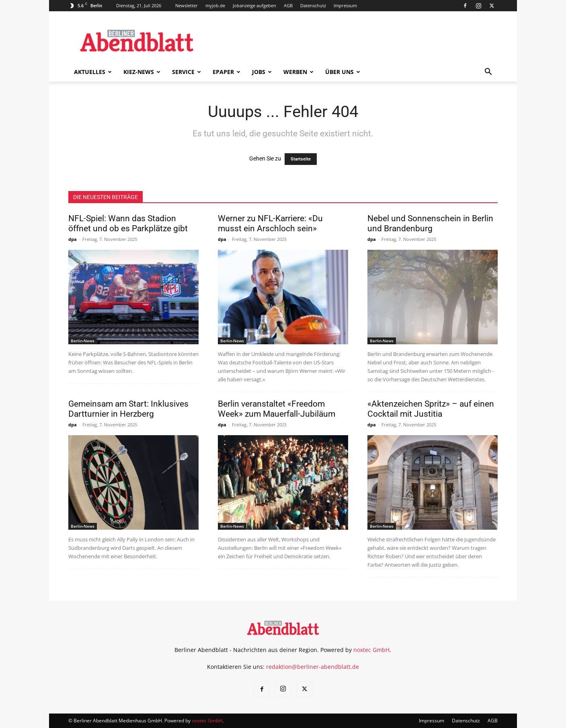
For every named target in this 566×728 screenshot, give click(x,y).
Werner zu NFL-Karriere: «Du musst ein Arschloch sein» (270, 223)
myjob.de (215, 5)
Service (187, 72)
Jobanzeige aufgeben (254, 5)
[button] (488, 73)
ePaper (227, 72)
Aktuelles (93, 72)
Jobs (262, 72)
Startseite (301, 159)
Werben (298, 72)
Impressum (345, 5)
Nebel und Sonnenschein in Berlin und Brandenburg (430, 223)
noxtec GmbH (371, 650)
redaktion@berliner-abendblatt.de (313, 667)
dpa (73, 239)
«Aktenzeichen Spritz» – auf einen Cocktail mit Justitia (431, 409)
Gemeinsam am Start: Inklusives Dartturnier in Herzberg (128, 409)
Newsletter (187, 5)
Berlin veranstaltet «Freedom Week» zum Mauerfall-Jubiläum (277, 409)
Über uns (343, 72)
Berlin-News (83, 341)
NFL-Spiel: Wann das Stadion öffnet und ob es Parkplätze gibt (128, 223)
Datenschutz (313, 5)
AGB (288, 5)
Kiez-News (142, 72)
